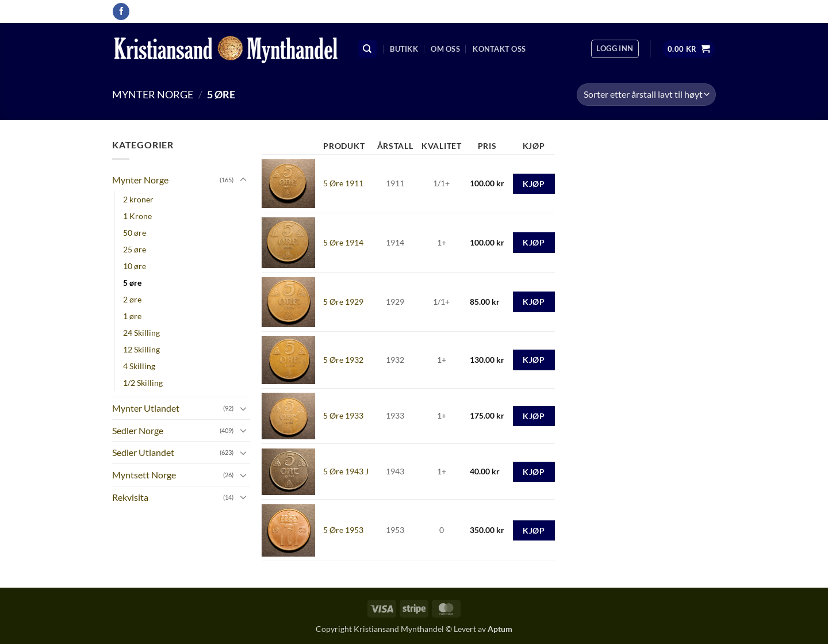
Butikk (404, 49)
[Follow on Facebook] (121, 11)
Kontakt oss (499, 49)
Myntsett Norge (144, 475)
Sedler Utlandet (143, 452)
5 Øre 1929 (343, 302)
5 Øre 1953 (343, 530)
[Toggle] (243, 180)
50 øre (135, 233)
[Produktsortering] (646, 95)
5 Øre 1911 (343, 183)
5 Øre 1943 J (346, 471)
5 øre (132, 283)
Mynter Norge (153, 94)
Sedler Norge (138, 430)
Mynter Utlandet (146, 408)
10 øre (135, 266)
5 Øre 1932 (343, 360)
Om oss (445, 49)
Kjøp (534, 184)
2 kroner (138, 199)
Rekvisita (130, 497)
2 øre (132, 299)
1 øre (132, 316)
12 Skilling (141, 349)
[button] (615, 49)
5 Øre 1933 (343, 415)
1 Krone (137, 216)
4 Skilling (139, 366)
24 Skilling (141, 333)
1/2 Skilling (143, 383)
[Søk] (367, 49)
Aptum (500, 629)
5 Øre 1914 (343, 242)
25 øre (135, 249)
